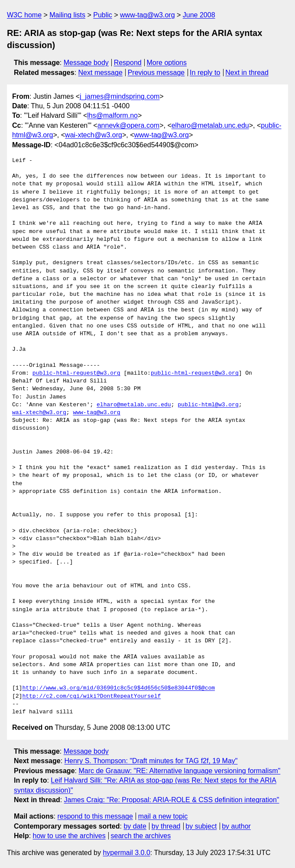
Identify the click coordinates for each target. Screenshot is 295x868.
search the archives (141, 836)
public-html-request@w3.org (76, 373)
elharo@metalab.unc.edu (210, 125)
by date (135, 826)
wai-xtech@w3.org (94, 135)
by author (236, 826)
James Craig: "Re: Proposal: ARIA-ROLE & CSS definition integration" (172, 800)
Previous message (156, 73)
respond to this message (95, 816)
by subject (201, 826)
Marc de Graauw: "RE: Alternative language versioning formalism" (179, 771)
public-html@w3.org (208, 405)
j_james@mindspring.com (120, 96)
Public (103, 15)
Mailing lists (67, 15)
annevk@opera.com (128, 125)
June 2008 (199, 15)
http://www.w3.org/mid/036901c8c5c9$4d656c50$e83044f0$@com (118, 688)
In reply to (205, 73)
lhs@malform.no (112, 115)
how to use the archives (69, 836)
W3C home (24, 15)
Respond (128, 63)
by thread (166, 826)
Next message (100, 73)
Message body (86, 63)
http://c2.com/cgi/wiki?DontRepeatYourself (91, 696)
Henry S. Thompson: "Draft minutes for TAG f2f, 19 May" (151, 761)
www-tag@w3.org (147, 15)
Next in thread (247, 73)
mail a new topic (163, 816)
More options (167, 63)
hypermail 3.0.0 (126, 853)
